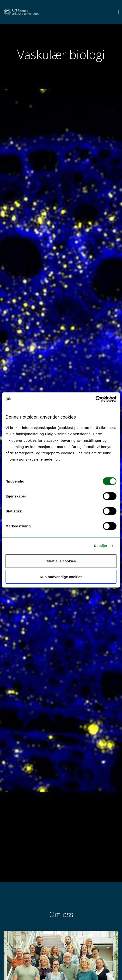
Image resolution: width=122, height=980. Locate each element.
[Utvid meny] (118, 12)
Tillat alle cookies (61, 561)
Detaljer (101, 546)
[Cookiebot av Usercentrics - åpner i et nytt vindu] (95, 399)
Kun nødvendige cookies (61, 577)
